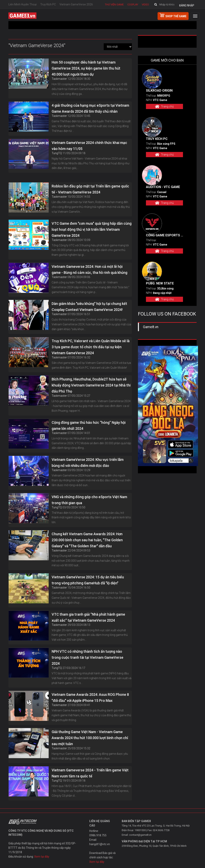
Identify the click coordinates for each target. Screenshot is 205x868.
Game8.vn (151, 327)
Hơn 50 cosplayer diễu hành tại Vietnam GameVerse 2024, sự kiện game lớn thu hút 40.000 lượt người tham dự (86, 68)
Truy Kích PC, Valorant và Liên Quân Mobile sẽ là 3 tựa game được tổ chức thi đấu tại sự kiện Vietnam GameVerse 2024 (91, 347)
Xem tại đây (42, 857)
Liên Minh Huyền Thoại (23, 4)
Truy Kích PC (48, 4)
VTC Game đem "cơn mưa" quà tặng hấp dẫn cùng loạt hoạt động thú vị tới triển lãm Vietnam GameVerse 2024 (92, 229)
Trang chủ (164, 106)
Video (145, 5)
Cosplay (133, 5)
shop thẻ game (173, 16)
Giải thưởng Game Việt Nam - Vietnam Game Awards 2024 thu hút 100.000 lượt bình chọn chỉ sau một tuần (90, 738)
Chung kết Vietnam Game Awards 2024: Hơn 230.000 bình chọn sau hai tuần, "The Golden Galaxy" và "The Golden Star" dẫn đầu (87, 540)
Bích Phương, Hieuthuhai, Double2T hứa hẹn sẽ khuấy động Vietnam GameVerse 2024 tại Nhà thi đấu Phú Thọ (91, 385)
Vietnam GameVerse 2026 (76, 4)
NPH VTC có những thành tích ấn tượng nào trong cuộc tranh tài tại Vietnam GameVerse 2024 (87, 657)
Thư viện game (114, 5)
